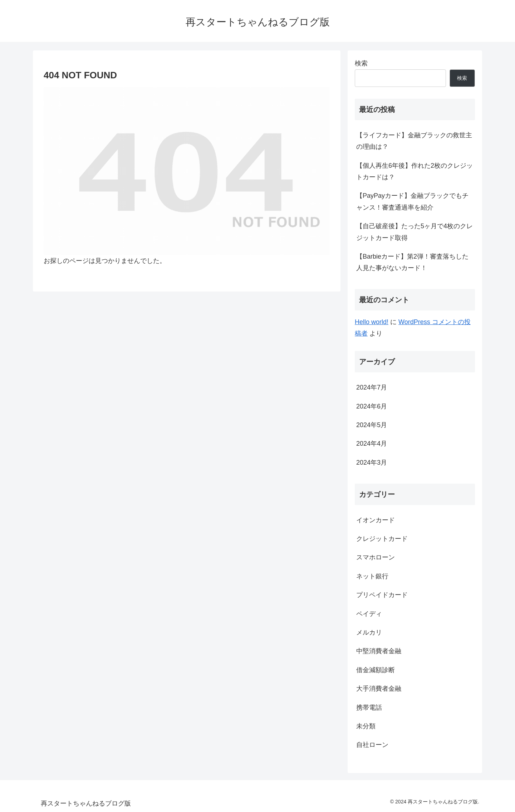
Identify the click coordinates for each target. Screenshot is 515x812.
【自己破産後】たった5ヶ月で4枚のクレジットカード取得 (415, 232)
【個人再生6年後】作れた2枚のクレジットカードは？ (415, 171)
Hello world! (372, 322)
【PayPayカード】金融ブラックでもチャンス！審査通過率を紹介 (412, 201)
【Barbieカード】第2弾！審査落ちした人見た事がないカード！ (412, 262)
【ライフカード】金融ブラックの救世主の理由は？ (414, 141)
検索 (361, 63)
